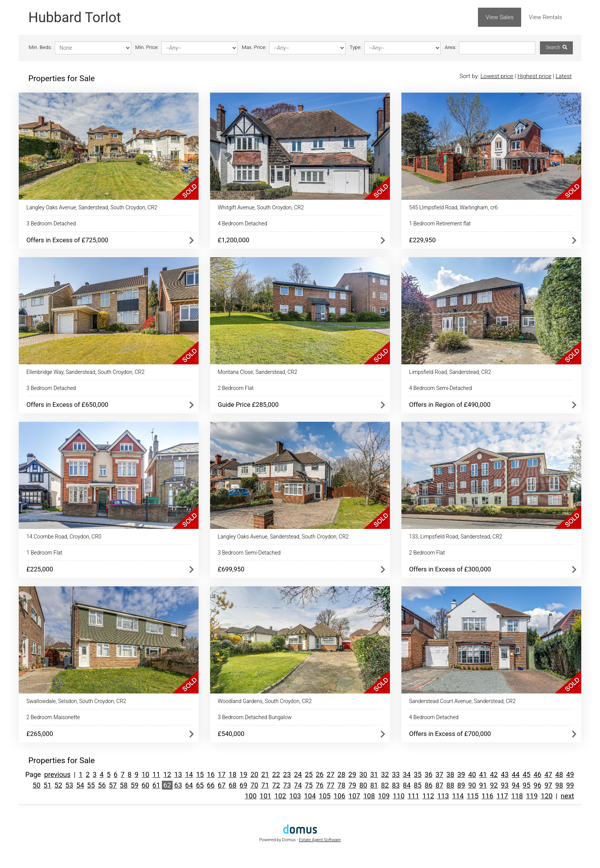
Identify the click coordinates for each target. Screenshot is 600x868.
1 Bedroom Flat (44, 553)
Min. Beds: (40, 47)
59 (134, 785)
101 (265, 796)
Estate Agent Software (320, 840)
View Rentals (545, 17)
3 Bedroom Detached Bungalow (255, 717)
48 (559, 774)
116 (488, 796)
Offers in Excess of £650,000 (67, 405)
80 (363, 785)
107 (354, 796)
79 (352, 785)
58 (124, 785)
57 (113, 785)
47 (548, 774)
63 (178, 785)
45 (527, 774)
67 (222, 785)
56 (102, 785)
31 (374, 774)
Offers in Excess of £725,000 (67, 240)
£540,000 (231, 734)
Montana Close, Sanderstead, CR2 (258, 372)
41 (483, 774)
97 (548, 785)
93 (505, 785)
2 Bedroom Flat (236, 388)
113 (443, 796)
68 (233, 785)
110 (399, 796)
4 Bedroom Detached (242, 224)
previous (58, 774)
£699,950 (231, 569)
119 (532, 796)
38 (450, 774)
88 (450, 785)
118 (517, 796)
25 (309, 774)
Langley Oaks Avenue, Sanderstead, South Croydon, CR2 (92, 207)
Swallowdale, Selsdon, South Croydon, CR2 (76, 701)
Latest (564, 76)
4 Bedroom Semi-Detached (440, 388)
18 (233, 774)
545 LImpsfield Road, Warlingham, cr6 (453, 207)
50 (36, 785)
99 (570, 785)
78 (341, 785)
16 (211, 774)
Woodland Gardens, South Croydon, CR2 (265, 701)
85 (417, 785)
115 (473, 796)
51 (47, 785)
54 (80, 785)
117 (502, 796)
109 (384, 796)
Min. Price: (147, 47)
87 (439, 785)
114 (458, 796)
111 (413, 796)
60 (145, 785)
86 (429, 785)
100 (251, 796)
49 (570, 774)
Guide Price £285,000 (248, 405)
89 (461, 785)
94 (515, 785)
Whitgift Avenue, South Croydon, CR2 (261, 207)
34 (407, 774)
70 (254, 785)
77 (331, 785)
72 (276, 785)
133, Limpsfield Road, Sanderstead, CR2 (456, 537)
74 (298, 785)
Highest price (534, 76)
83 (396, 785)
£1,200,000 (233, 240)
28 (341, 774)
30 (363, 774)
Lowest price (497, 76)
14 (189, 774)
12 (167, 774)
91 (483, 785)
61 (156, 785)
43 (505, 774)
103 (295, 796)
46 (537, 774)
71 (265, 785)
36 (429, 774)
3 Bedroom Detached (51, 224)
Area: (450, 47)
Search (556, 47)
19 (243, 774)
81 (374, 785)
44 (515, 774)
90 (472, 785)
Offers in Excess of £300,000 (450, 569)
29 (352, 774)
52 (58, 785)
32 (385, 774)
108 (369, 796)
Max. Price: (254, 47)
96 (537, 785)
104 (310, 796)
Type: (356, 47)
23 (287, 774)
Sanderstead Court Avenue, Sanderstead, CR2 (462, 701)
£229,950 (422, 240)
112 (428, 796)
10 (145, 774)
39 (461, 774)
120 (547, 796)
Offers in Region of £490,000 (450, 405)
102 (280, 796)
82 (385, 785)
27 (331, 774)
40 (472, 774)
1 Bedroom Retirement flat (440, 224)
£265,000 (40, 734)
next (567, 796)
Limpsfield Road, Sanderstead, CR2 (450, 372)
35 (417, 774)
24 (298, 774)
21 (265, 774)
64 (189, 785)
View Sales (500, 17)
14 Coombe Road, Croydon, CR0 (64, 537)
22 (276, 774)
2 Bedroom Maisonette (53, 717)
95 (527, 785)
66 (211, 785)
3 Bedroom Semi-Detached (249, 553)
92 (494, 785)
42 (494, 774)
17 (222, 774)
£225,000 (40, 569)
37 (439, 774)
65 (200, 785)
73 (287, 785)
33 (396, 774)
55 (91, 785)
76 (320, 785)
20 (254, 774)
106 (340, 796)
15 (200, 774)
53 (69, 785)
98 (559, 785)
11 (156, 774)
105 (325, 796)
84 (407, 785)
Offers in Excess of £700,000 (450, 734)
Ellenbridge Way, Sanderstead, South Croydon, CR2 (86, 372)
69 (243, 785)
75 (309, 785)
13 (178, 774)
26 (320, 774)
